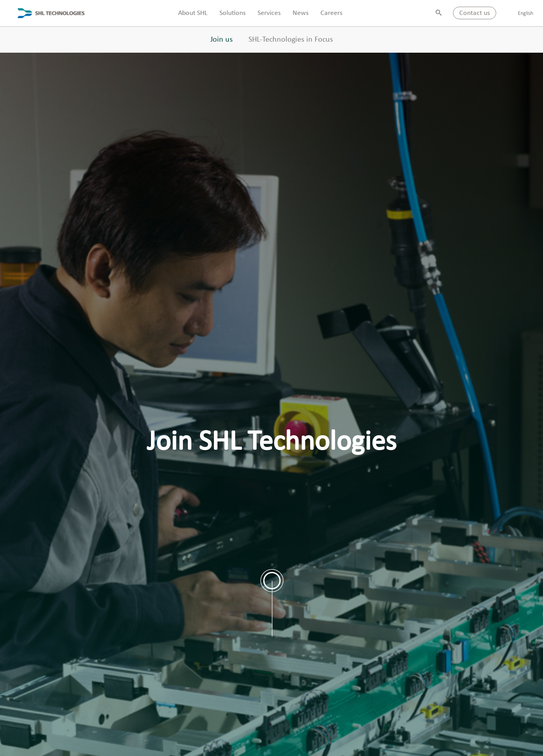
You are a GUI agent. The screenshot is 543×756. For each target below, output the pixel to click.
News (301, 13)
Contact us (475, 13)
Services (269, 13)
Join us (222, 40)
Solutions (233, 13)
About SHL (193, 13)
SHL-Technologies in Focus (291, 40)
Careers (331, 13)
